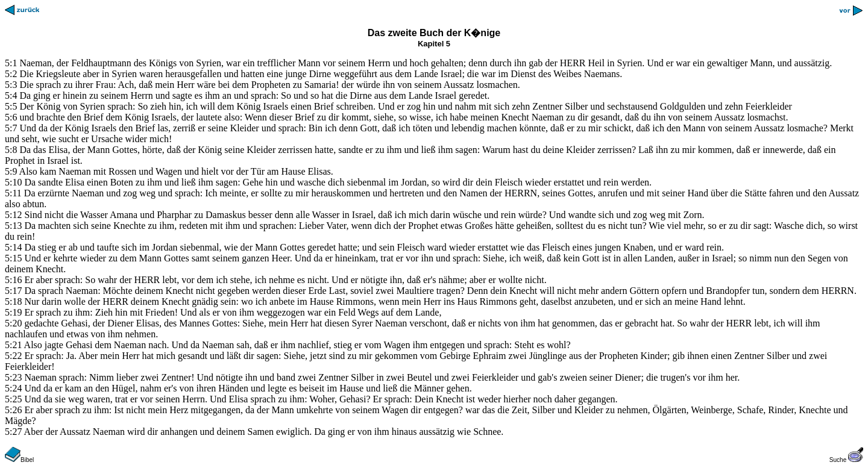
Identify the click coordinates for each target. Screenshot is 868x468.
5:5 (11, 106)
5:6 (11, 117)
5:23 (13, 377)
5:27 (13, 432)
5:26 (13, 410)
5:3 (11, 85)
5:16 (13, 280)
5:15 (13, 258)
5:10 (13, 182)
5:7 (11, 128)
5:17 (13, 291)
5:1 (11, 63)
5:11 (13, 193)
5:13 (13, 226)
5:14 (13, 247)
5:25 (13, 399)
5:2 (11, 74)
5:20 (13, 323)
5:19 (13, 312)
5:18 (13, 301)
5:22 (13, 356)
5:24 (13, 388)
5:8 (11, 150)
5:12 (13, 215)
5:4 (11, 95)
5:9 (11, 171)
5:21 (13, 345)
